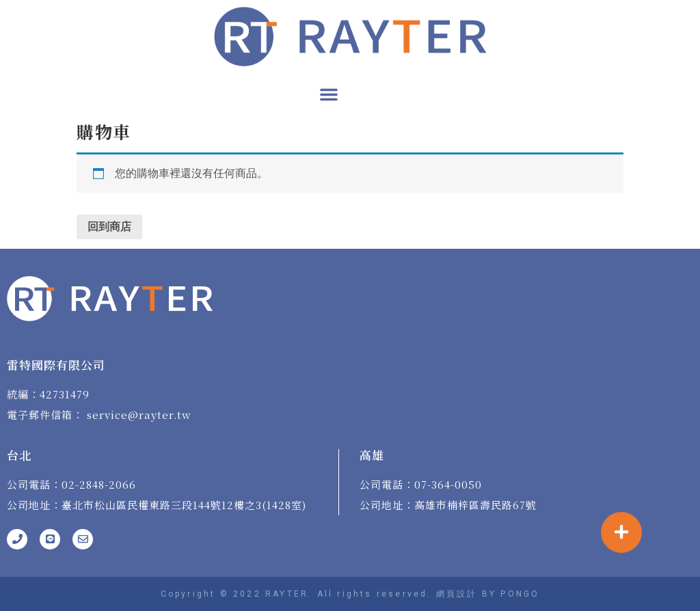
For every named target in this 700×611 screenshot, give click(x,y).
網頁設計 (457, 594)
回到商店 (109, 227)
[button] (329, 94)
